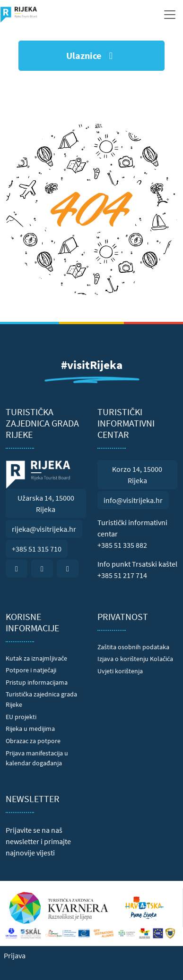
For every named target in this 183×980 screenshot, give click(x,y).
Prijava (15, 955)
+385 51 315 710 (37, 549)
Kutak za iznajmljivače (36, 658)
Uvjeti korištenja (120, 671)
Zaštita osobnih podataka (133, 647)
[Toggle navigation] (170, 15)
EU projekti (21, 717)
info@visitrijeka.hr (133, 500)
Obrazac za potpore (33, 741)
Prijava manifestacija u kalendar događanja (37, 758)
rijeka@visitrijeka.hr (44, 529)
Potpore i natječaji (31, 670)
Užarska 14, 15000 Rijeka (46, 503)
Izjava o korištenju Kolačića (135, 659)
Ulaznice (91, 55)
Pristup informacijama (37, 682)
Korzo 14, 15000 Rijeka (137, 475)
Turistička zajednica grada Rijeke (41, 699)
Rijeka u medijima (30, 729)
